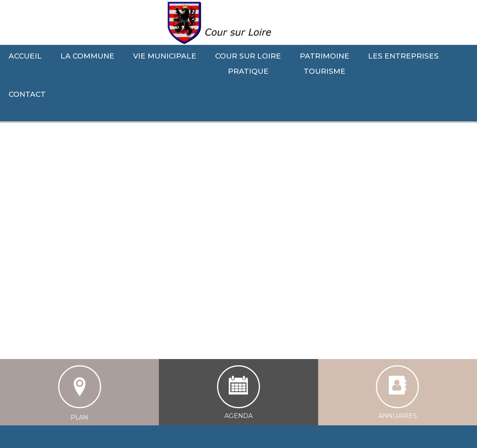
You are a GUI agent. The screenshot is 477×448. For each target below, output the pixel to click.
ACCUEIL (25, 56)
